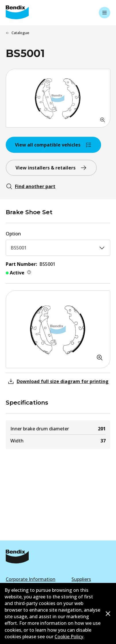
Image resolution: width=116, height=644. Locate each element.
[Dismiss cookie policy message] (108, 614)
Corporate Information (31, 579)
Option (13, 234)
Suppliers (81, 579)
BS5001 (58, 248)
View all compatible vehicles (53, 145)
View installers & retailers (51, 168)
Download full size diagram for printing (58, 381)
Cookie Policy (69, 637)
